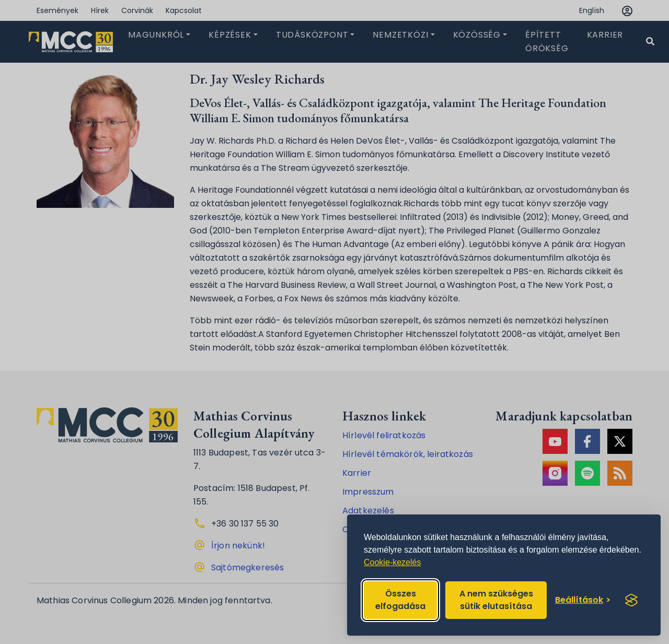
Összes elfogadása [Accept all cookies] (400, 600)
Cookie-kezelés (392, 562)
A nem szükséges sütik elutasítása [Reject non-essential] (496, 600)
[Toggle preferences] (583, 600)
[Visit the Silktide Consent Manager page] (631, 600)
